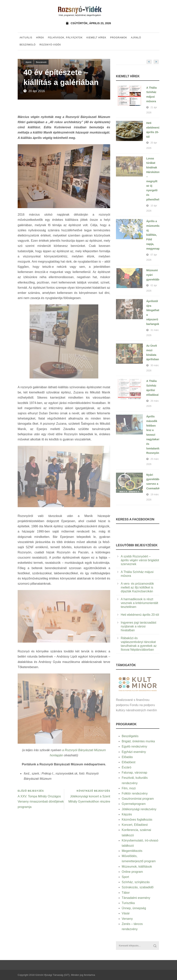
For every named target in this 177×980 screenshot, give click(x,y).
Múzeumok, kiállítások (137, 867)
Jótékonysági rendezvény (139, 809)
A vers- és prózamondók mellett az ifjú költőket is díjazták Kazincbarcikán (137, 587)
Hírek (40, 38)
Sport (125, 877)
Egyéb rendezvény (134, 746)
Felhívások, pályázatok (65, 38)
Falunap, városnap (134, 773)
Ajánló (136, 38)
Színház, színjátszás (136, 882)
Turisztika (128, 903)
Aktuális (26, 38)
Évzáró (127, 767)
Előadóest (129, 762)
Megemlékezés (132, 851)
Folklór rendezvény (135, 793)
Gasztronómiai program (138, 799)
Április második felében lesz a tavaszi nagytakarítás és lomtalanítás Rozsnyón (155, 435)
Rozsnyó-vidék (50, 45)
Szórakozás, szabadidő (138, 887)
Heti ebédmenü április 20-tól (140, 615)
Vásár (126, 913)
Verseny (127, 919)
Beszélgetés (130, 736)
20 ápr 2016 (37, 91)
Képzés (127, 814)
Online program (132, 872)
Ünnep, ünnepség (134, 908)
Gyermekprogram (134, 804)
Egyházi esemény (134, 752)
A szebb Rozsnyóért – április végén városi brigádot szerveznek (140, 560)
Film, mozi (129, 788)
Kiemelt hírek (96, 38)
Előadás (127, 757)
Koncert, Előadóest (135, 825)
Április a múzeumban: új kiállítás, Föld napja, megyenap (155, 235)
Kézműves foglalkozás (137, 820)
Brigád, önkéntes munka (138, 741)
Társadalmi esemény (136, 898)
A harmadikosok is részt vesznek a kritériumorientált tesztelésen (139, 603)
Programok (119, 38)
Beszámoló (28, 45)
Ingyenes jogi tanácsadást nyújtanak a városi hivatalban (139, 626)
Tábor (126, 893)
